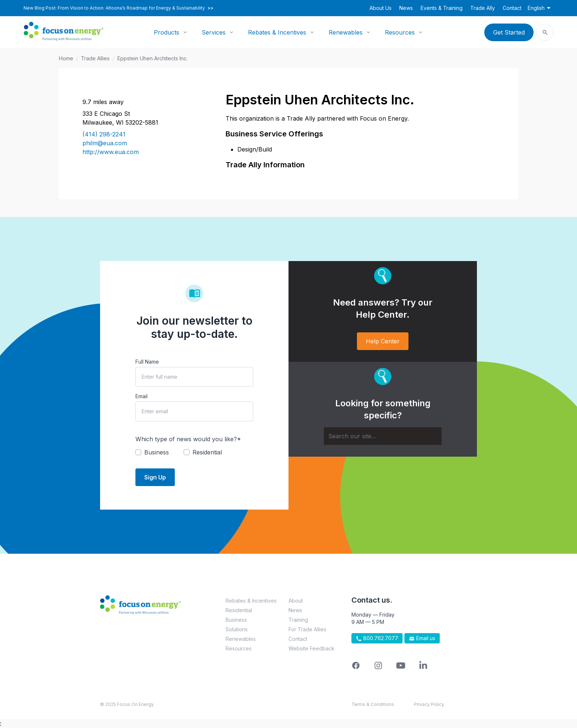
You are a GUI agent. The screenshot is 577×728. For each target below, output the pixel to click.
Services (214, 32)
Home (66, 58)
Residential (239, 610)
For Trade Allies (307, 629)
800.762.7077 (377, 638)
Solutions (237, 629)
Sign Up (155, 477)
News (406, 8)
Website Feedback (311, 648)
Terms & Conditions (373, 704)
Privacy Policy (429, 704)
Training (298, 620)
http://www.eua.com (111, 152)
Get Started (509, 32)
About (296, 601)
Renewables (346, 32)
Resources (400, 32)
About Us (380, 8)
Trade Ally (483, 8)
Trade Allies (95, 58)
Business (236, 620)
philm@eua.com (105, 143)
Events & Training (442, 8)
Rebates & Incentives (277, 32)
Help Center (383, 341)
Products (167, 32)
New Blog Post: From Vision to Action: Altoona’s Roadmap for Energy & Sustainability (118, 8)
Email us (422, 638)
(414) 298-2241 (104, 134)
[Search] (383, 436)
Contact (512, 8)
